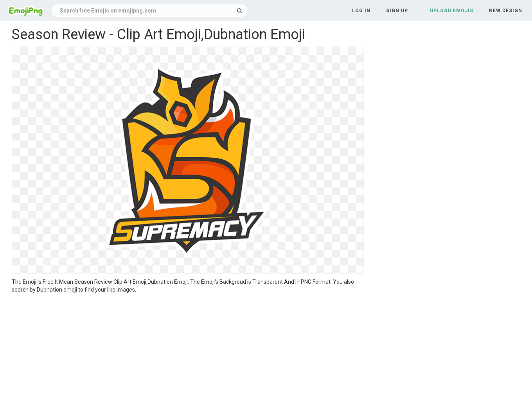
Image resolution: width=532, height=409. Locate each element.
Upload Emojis (452, 11)
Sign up (397, 11)
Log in (361, 11)
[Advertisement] (188, 352)
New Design (506, 11)
